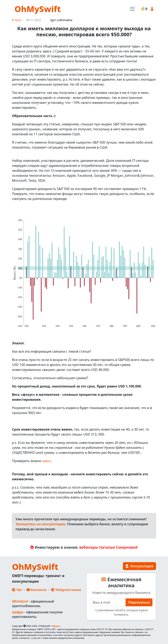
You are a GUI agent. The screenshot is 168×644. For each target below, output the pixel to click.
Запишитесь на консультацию (40, 524)
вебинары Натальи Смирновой (108, 547)
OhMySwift (38, 9)
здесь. (47, 461)
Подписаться (139, 602)
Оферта (56, 626)
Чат (17, 590)
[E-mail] (108, 602)
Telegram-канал (66, 590)
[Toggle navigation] (132, 9)
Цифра (18, 612)
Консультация (139, 566)
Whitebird (20, 601)
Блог (17, 20)
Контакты (37, 590)
